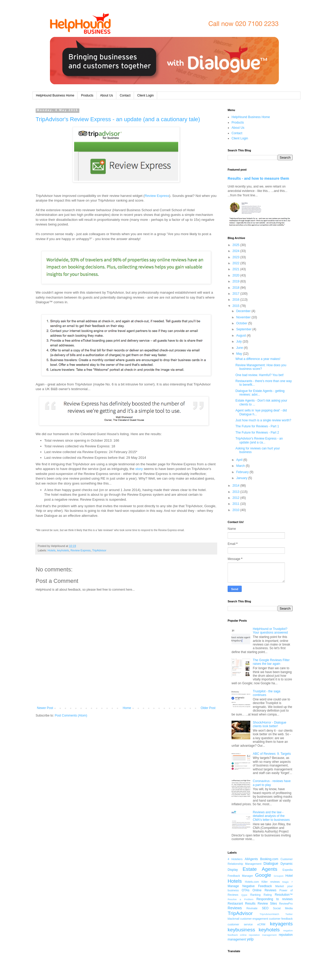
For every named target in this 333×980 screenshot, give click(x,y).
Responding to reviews (275, 899)
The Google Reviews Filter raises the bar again (271, 662)
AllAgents (251, 859)
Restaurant (235, 904)
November (244, 317)
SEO (265, 908)
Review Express (157, 196)
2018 (236, 288)
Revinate (252, 908)
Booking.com (269, 859)
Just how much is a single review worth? (263, 420)
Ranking (255, 895)
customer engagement (254, 919)
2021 (236, 269)
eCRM (261, 924)
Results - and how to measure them (258, 178)
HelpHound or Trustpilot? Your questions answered (270, 631)
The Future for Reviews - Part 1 (257, 426)
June (240, 348)
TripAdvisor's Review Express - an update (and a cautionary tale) (118, 119)
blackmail (233, 919)
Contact (125, 95)
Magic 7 (287, 882)
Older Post (208, 708)
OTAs (246, 890)
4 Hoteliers (235, 859)
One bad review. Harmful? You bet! (260, 375)
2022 (236, 263)
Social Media (283, 908)
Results (250, 904)
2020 (236, 275)
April (240, 460)
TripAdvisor (99, 550)
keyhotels (63, 550)
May (240, 354)
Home (127, 708)
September (244, 329)
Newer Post (45, 708)
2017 (236, 294)
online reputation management (258, 935)
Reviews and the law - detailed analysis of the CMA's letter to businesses (271, 816)
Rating (268, 895)
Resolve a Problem (241, 899)
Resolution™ (284, 895)
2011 (236, 504)
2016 (236, 300)
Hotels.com (252, 882)
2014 (236, 486)
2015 (236, 306)
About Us (107, 95)
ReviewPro (286, 904)
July (239, 341)
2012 (236, 498)
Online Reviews (265, 890)
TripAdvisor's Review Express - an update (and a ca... (259, 440)
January (242, 478)
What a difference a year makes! (258, 359)
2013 (236, 492)
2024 (236, 251)
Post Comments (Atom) (71, 715)
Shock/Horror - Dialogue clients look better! (270, 724)
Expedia (288, 870)
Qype (244, 895)
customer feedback (281, 919)
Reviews (235, 908)
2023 (236, 257)
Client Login (146, 95)
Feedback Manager (240, 876)
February (243, 472)
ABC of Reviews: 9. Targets (272, 754)
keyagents (281, 924)
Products (87, 95)
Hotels (52, 550)
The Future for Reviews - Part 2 (257, 433)
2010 (236, 510)
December (244, 311)
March (241, 466)
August (242, 336)
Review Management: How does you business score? (261, 367)
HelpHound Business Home (55, 95)
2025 (236, 245)
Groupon (278, 876)
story (139, 469)
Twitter (289, 914)
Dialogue (271, 863)
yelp (250, 939)
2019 (236, 281)
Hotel (289, 876)
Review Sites (267, 904)
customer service (240, 924)
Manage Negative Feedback (250, 886)
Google (263, 875)
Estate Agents (260, 869)
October (242, 323)
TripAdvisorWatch (269, 914)
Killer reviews (271, 882)
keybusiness (241, 930)
